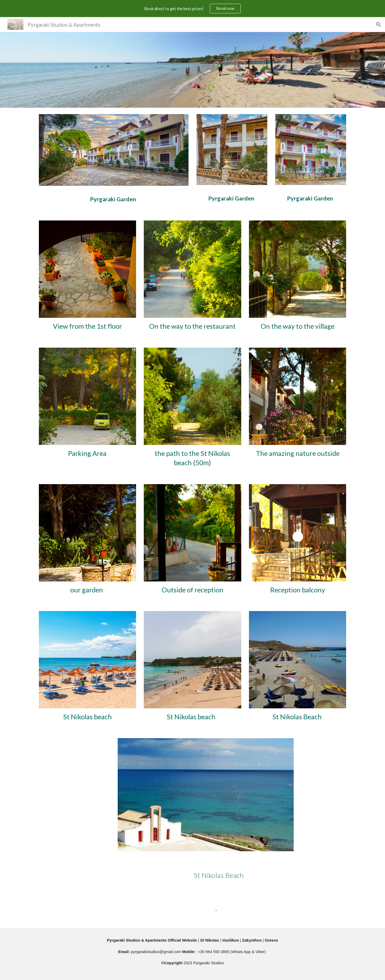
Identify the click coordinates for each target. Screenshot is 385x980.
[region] (192, 9)
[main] (114, 197)
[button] (379, 25)
